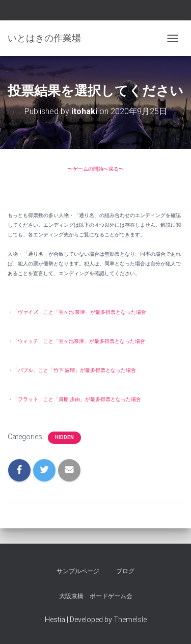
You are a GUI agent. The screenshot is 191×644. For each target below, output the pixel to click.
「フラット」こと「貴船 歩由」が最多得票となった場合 (77, 399)
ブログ (125, 571)
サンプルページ (78, 571)
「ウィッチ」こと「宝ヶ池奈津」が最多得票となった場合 (79, 341)
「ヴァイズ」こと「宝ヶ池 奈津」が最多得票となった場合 (79, 312)
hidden (64, 437)
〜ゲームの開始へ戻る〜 (96, 169)
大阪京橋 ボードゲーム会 (96, 596)
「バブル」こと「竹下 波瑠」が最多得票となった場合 (74, 370)
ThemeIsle (130, 620)
